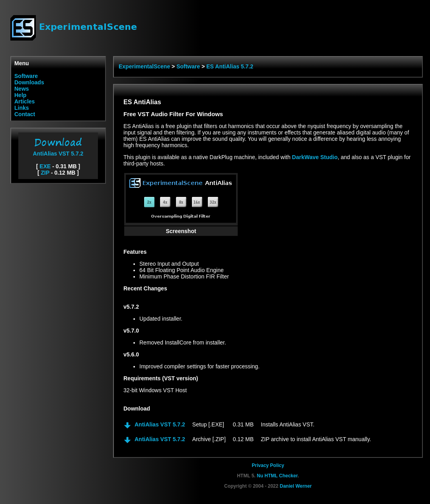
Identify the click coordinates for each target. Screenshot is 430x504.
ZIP (45, 173)
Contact (25, 114)
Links (22, 108)
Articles (24, 101)
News (22, 89)
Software (26, 76)
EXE (45, 166)
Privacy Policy (268, 465)
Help (20, 95)
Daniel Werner (296, 486)
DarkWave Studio (315, 157)
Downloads (29, 82)
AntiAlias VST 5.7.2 (58, 150)
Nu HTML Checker (277, 476)
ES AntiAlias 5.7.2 (230, 66)
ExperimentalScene (144, 66)
